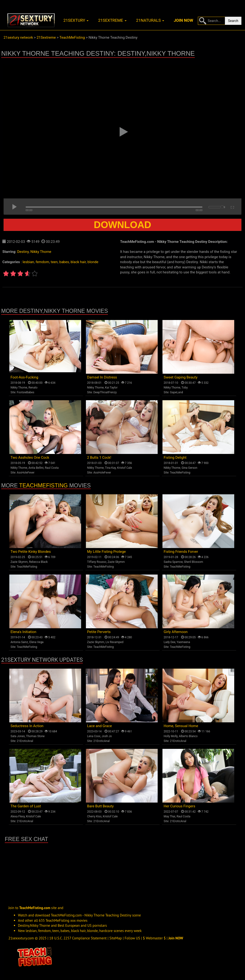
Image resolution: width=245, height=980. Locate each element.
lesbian (28, 262)
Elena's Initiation (23, 632)
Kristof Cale (124, 468)
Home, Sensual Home (181, 726)
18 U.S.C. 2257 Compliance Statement (78, 938)
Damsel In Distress (102, 377)
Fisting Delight (175, 458)
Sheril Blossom (194, 562)
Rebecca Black (38, 562)
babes (64, 262)
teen (54, 262)
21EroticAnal (25, 741)
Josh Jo (107, 736)
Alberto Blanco (188, 736)
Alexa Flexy (18, 816)
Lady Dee (170, 642)
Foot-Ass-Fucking (24, 377)
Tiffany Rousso (97, 562)
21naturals (150, 20)
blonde (93, 262)
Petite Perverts (99, 632)
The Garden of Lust (26, 806)
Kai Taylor (111, 388)
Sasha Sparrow (173, 562)
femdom (42, 262)
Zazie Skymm (19, 562)
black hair (78, 262)
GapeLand (176, 392)
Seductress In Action (27, 726)
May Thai (170, 816)
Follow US (132, 938)
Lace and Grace (99, 726)
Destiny (23, 252)
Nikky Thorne (41, 252)
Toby (185, 388)
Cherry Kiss (94, 816)
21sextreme (112, 20)
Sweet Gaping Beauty (181, 377)
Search (233, 21)
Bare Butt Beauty (100, 806)
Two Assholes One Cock (30, 458)
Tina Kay (110, 468)
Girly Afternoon (176, 632)
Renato (33, 388)
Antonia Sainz (19, 642)
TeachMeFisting (180, 473)
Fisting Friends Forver (181, 552)
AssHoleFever (26, 473)
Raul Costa (52, 468)
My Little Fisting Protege (106, 552)
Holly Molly (171, 736)
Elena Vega (36, 642)
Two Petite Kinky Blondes (31, 552)
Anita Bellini (36, 468)
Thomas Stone (35, 736)
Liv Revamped (114, 642)
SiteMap (116, 938)
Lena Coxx (94, 736)
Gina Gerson (189, 468)
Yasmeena (183, 642)
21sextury (76, 20)
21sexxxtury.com (21, 938)
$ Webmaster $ (154, 938)
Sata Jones (18, 736)
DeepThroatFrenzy (105, 392)
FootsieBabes (25, 392)
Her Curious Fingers (179, 806)
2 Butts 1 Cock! (99, 458)
